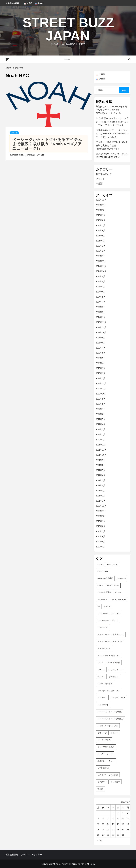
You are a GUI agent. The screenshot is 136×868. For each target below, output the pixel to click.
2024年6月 (101, 292)
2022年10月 (101, 394)
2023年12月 (101, 322)
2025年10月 (101, 210)
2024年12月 (101, 261)
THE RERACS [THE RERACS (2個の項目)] (102, 599)
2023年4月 (101, 363)
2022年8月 (101, 404)
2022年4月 (101, 424)
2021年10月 (101, 455)
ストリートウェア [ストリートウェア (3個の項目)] (118, 698)
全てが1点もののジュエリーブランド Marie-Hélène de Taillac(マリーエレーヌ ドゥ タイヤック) (112, 122)
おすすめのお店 (104, 174)
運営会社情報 (12, 854)
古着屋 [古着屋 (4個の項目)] (100, 789)
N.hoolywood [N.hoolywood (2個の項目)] (113, 585)
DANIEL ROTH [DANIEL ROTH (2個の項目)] (112, 564)
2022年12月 (101, 383)
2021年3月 (101, 491)
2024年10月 (101, 271)
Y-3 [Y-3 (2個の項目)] (99, 606)
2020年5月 (101, 542)
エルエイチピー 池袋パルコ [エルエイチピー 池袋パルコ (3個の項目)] (109, 656)
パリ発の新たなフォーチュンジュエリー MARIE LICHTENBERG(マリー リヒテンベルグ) (112, 134)
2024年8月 (101, 281)
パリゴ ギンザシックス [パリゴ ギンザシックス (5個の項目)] (108, 726)
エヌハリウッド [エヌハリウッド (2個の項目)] (104, 649)
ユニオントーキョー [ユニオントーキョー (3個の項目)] (106, 761)
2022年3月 (101, 429)
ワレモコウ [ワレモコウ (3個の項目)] (115, 782)
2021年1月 (101, 501)
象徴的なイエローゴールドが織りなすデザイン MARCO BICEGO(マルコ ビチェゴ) (112, 110)
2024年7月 (101, 287)
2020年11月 (101, 511)
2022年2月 (101, 434)
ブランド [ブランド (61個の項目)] (114, 733)
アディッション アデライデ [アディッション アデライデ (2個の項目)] (109, 613)
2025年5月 (101, 236)
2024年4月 (101, 302)
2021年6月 (101, 475)
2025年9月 (101, 215)
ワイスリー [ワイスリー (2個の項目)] (102, 782)
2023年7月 (101, 348)
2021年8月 (101, 465)
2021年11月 (101, 450)
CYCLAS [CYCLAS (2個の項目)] (100, 564)
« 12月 (100, 841)
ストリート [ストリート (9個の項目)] (102, 698)
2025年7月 (101, 225)
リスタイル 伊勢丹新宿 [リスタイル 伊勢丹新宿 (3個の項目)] (108, 775)
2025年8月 (101, 220)
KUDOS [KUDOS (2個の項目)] (100, 585)
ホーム (67, 59)
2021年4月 (101, 485)
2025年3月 (101, 246)
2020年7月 (101, 531)
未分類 (99, 183)
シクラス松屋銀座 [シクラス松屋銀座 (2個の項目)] (105, 684)
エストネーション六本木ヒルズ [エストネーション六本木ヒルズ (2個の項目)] (110, 641)
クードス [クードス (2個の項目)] (101, 670)
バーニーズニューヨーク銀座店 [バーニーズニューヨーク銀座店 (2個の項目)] (110, 719)
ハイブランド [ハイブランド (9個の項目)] (103, 705)
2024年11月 (101, 266)
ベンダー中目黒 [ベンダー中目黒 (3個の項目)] (104, 740)
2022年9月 (101, 399)
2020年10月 (101, 516)
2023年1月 (101, 378)
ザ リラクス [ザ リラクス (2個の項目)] (114, 677)
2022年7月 (101, 409)
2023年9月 (101, 338)
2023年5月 (101, 358)
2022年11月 (101, 389)
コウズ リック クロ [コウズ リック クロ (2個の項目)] (117, 670)
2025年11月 (101, 205)
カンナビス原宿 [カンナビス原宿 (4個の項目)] (113, 663)
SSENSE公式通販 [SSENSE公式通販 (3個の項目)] (104, 592)
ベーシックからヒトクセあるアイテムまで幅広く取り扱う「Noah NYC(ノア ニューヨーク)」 (47, 144)
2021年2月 (101, 496)
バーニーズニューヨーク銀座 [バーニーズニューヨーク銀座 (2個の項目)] (110, 712)
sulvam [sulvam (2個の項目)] (118, 592)
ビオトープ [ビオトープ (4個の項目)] (102, 733)
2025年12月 (101, 200)
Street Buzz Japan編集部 (24, 155)
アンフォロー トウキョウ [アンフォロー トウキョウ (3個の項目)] (108, 620)
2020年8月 (101, 526)
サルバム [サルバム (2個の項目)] (101, 677)
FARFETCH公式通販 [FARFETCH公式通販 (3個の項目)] (105, 578)
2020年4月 (101, 547)
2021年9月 (101, 460)
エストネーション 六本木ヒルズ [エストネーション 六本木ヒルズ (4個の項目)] (111, 634)
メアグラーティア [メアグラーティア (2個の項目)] (105, 754)
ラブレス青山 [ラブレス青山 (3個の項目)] (103, 768)
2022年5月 (101, 419)
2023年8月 (101, 343)
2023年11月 (101, 327)
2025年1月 (101, 256)
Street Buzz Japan (68, 29)
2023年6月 (101, 353)
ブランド (14, 133)
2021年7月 (101, 470)
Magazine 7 (77, 864)
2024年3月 (101, 307)
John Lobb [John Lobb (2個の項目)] (121, 578)
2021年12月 (101, 445)
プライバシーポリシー (31, 854)
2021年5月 (101, 480)
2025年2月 (101, 251)
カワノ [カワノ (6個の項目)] (100, 663)
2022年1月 (101, 440)
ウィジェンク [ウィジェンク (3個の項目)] (103, 627)
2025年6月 (101, 230)
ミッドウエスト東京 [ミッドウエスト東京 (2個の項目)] (106, 747)
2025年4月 (101, 241)
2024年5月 (101, 297)
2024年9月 (101, 276)
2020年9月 (101, 521)
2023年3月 (101, 368)
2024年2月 (101, 312)
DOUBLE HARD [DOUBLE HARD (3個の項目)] (103, 571)
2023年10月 (101, 332)
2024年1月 (101, 317)
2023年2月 (101, 373)
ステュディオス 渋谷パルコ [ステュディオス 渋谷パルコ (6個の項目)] (109, 691)
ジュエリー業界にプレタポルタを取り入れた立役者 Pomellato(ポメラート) (112, 145)
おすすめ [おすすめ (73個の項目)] (107, 606)
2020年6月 (101, 536)
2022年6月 (101, 414)
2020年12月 (101, 506)
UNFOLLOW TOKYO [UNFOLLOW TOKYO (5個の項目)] (118, 599)
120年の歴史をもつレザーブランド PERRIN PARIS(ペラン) (112, 156)
